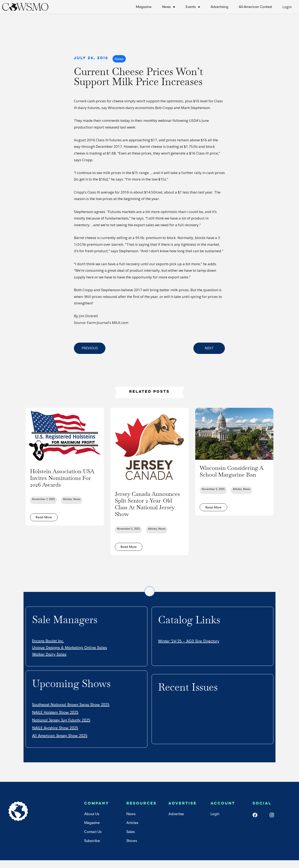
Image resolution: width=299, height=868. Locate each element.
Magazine (144, 7)
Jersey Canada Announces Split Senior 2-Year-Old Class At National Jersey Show (149, 507)
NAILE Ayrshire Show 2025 (55, 735)
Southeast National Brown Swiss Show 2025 (71, 712)
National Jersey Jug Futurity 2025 (61, 728)
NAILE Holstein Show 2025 (55, 720)
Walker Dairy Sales (49, 662)
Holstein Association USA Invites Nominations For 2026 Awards (62, 481)
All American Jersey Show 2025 (60, 743)
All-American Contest (255, 7)
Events (193, 7)
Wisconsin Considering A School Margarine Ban (234, 474)
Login (287, 7)
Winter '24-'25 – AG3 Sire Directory (189, 649)
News (169, 7)
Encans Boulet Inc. (48, 648)
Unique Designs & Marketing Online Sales (70, 655)
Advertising (219, 7)
